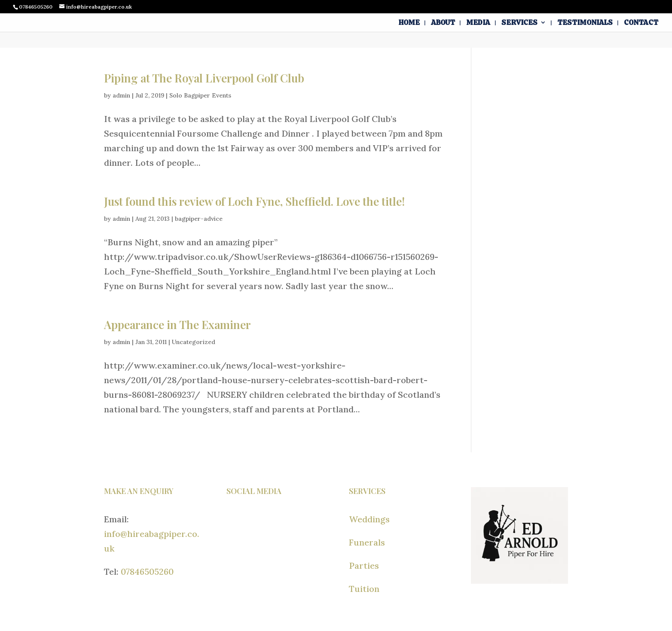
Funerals (367, 542)
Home (409, 23)
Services (519, 23)
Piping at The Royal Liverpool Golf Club (204, 78)
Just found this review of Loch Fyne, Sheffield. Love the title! (254, 201)
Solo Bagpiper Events (200, 95)
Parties (364, 565)
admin (121, 95)
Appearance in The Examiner (177, 325)
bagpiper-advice (199, 219)
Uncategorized (194, 342)
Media (478, 23)
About (443, 23)
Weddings (369, 519)
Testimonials (585, 23)
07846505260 (147, 572)
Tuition (364, 589)
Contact (641, 23)
